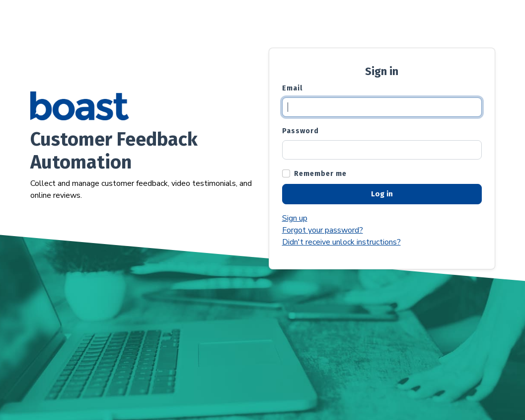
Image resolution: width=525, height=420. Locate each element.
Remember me (320, 174)
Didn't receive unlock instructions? (341, 242)
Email (292, 88)
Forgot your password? (323, 230)
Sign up (295, 218)
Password (300, 131)
